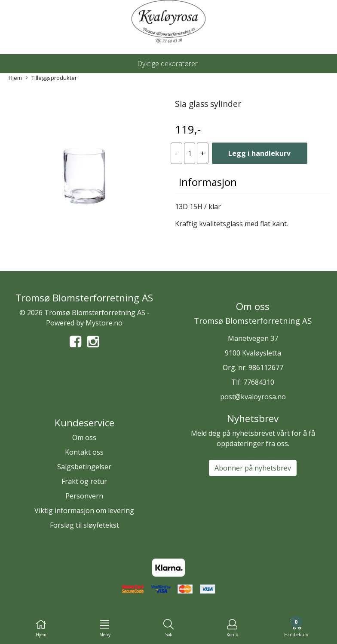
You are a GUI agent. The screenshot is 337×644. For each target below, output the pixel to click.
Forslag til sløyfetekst (84, 525)
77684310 (259, 382)
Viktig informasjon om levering (84, 510)
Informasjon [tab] (208, 182)
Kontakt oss (84, 452)
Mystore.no (104, 323)
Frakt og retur (84, 481)
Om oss (84, 437)
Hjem (15, 78)
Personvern (84, 496)
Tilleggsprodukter (51, 78)
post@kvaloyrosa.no (253, 397)
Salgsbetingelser (84, 467)
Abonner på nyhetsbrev (253, 468)
